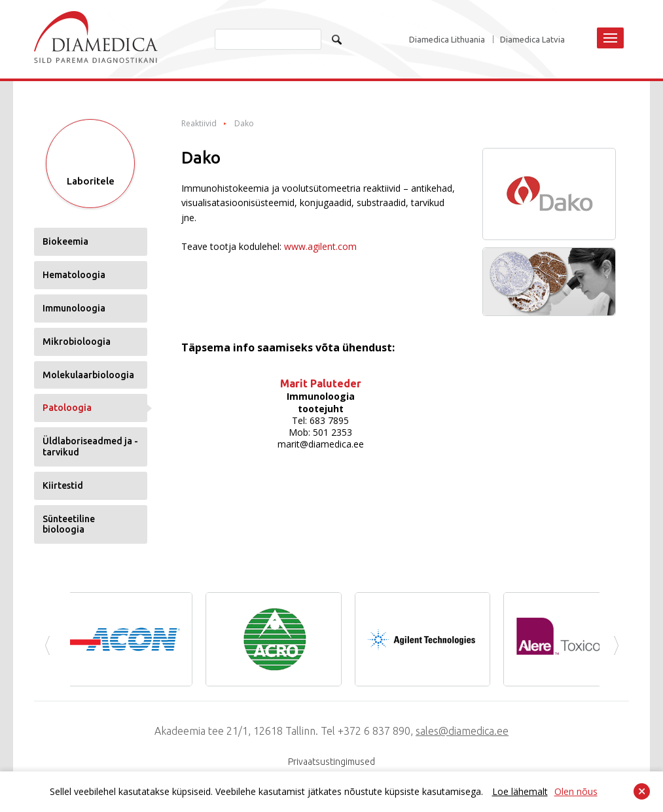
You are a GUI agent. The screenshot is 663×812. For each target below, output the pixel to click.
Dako (244, 124)
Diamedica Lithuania (447, 40)
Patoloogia (67, 408)
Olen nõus (576, 791)
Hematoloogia (74, 275)
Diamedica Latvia (532, 40)
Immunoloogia (74, 308)
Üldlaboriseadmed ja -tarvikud (90, 447)
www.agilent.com (320, 246)
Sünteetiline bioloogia (69, 524)
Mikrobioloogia (77, 342)
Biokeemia (65, 241)
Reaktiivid (199, 124)
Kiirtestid (63, 485)
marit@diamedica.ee (321, 444)
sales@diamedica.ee (462, 731)
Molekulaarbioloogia (88, 375)
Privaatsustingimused (331, 762)
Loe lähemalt (520, 791)
